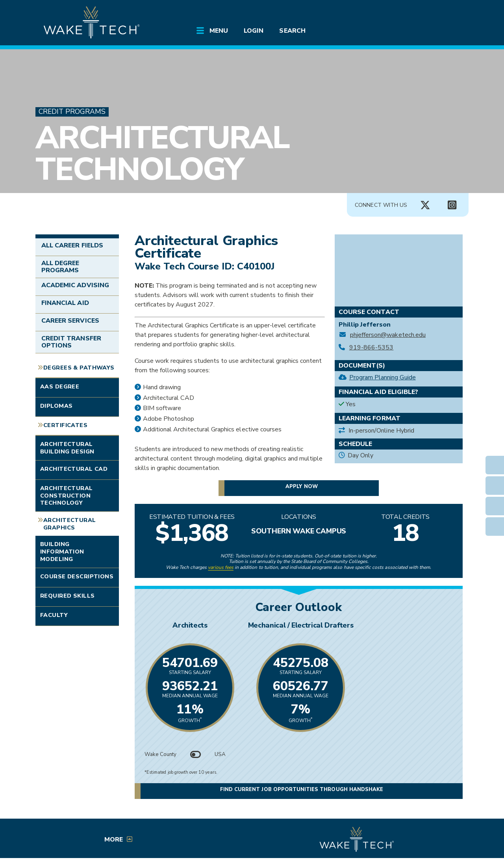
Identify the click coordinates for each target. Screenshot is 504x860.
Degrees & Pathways (79, 368)
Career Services (70, 321)
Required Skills (67, 596)
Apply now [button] (301, 487)
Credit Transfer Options (71, 342)
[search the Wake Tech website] (423, 13)
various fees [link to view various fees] (221, 567)
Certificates (65, 425)
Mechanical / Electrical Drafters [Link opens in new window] (382, 625)
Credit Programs (72, 112)
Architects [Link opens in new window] (215, 625)
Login (254, 31)
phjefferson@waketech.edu (388, 335)
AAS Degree (60, 386)
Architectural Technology (162, 153)
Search (292, 31)
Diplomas (56, 406)
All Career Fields (72, 245)
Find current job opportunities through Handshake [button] (302, 789)
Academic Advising (75, 285)
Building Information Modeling (62, 551)
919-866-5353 (372, 348)
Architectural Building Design (67, 448)
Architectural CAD (74, 469)
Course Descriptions (77, 576)
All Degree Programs (60, 267)
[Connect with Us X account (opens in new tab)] (425, 205)
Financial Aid (65, 303)
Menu (219, 31)
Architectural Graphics (70, 524)
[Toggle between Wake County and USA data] (196, 754)
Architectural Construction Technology (67, 495)
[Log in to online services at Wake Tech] (446, 13)
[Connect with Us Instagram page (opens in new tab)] (452, 205)
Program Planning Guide (383, 377)
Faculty (54, 615)
